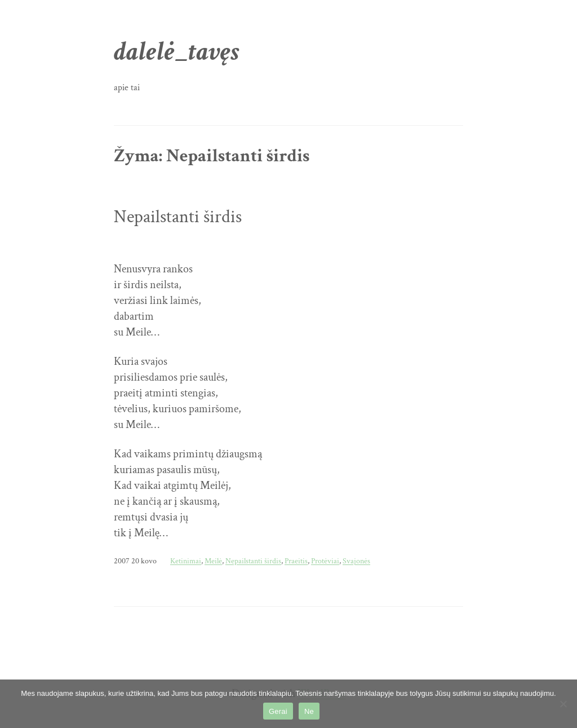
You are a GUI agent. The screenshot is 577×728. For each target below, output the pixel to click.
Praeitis (296, 561)
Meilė (213, 561)
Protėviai (325, 561)
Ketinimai (186, 561)
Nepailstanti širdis (178, 217)
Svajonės (356, 561)
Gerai (278, 711)
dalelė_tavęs (177, 52)
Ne (309, 711)
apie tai (127, 88)
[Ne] (563, 704)
